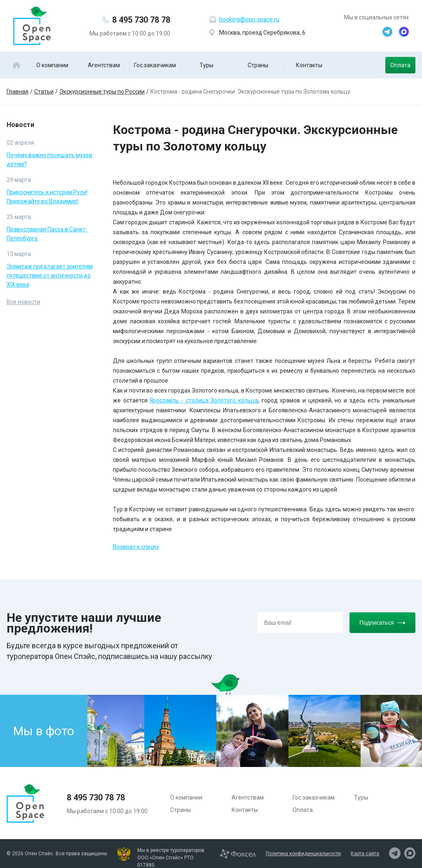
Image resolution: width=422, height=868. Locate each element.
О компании (52, 65)
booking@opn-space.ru (249, 19)
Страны (258, 65)
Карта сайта (365, 854)
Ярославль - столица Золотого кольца (204, 400)
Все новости (23, 302)
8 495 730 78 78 (141, 20)
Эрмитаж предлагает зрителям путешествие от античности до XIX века (50, 275)
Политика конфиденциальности (303, 854)
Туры (206, 65)
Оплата (400, 65)
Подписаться (382, 623)
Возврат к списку (136, 547)
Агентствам (104, 65)
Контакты (309, 65)
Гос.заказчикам (155, 65)
